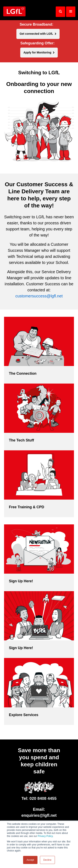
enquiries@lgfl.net (39, 815)
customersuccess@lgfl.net (39, 296)
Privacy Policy (45, 836)
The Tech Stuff (21, 440)
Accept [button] (30, 860)
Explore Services (24, 715)
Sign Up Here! (21, 581)
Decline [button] (47, 860)
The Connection (23, 373)
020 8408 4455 (43, 798)
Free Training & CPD (27, 507)
